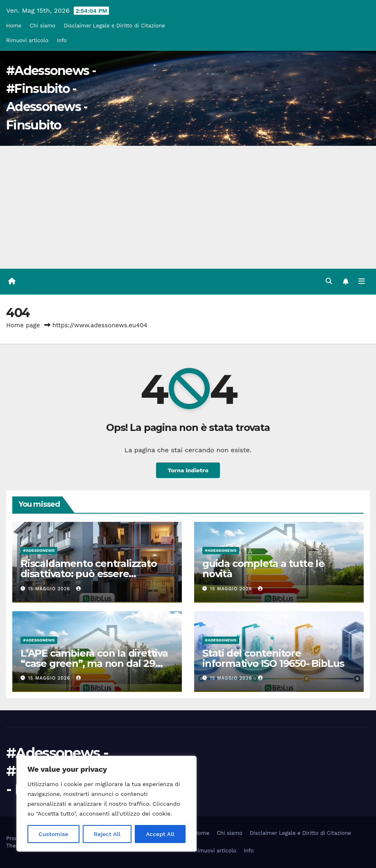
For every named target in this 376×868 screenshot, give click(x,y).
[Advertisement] (188, 207)
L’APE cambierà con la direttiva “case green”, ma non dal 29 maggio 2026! (94, 663)
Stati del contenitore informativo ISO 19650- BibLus (273, 658)
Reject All (107, 834)
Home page (23, 325)
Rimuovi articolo (27, 40)
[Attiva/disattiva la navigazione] (362, 281)
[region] (106, 804)
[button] (329, 281)
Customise (53, 834)
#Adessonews (39, 550)
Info (61, 40)
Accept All (160, 834)
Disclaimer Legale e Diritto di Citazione (114, 26)
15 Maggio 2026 (50, 589)
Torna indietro (188, 470)
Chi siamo (43, 26)
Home (14, 26)
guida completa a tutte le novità (263, 569)
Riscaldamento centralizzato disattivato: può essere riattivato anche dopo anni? (89, 574)
